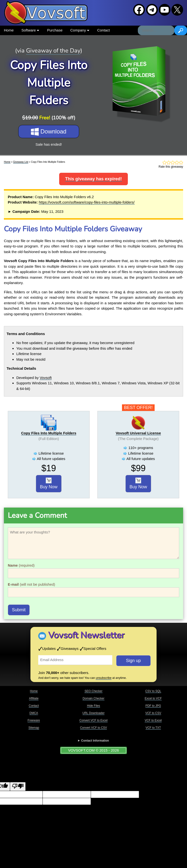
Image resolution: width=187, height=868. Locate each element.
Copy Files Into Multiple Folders (49, 433)
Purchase (55, 30)
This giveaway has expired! (93, 179)
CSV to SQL (153, 691)
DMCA (34, 713)
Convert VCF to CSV (94, 728)
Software (30, 30)
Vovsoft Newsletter (86, 635)
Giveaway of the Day (53, 51)
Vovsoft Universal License (138, 433)
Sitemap (34, 728)
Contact (103, 30)
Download (49, 132)
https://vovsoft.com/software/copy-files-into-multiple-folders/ (87, 202)
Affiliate (34, 698)
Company (80, 30)
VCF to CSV (153, 713)
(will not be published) (31, 584)
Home (9, 30)
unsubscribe (104, 678)
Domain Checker (93, 698)
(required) (21, 565)
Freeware (34, 720)
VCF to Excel (153, 720)
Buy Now (49, 483)
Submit (19, 610)
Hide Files (93, 706)
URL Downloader (94, 713)
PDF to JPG (153, 706)
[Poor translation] (18, 787)
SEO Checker (93, 691)
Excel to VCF (153, 698)
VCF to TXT (153, 728)
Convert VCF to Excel (93, 720)
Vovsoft (46, 378)
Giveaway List (21, 162)
